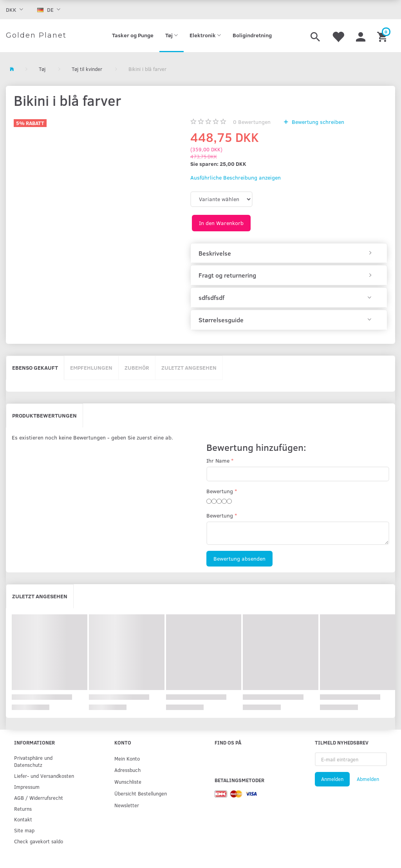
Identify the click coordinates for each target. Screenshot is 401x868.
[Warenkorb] (383, 36)
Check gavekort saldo (39, 841)
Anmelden (332, 779)
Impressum (27, 787)
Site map (24, 830)
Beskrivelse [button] (215, 253)
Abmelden (368, 779)
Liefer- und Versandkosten (44, 776)
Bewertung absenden (239, 558)
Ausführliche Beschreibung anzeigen (236, 177)
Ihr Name (218, 460)
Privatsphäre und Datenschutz (33, 761)
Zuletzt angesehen (189, 368)
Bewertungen (252, 122)
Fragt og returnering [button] (227, 275)
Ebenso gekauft (35, 368)
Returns (23, 809)
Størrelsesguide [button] (221, 320)
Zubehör (137, 368)
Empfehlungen (91, 368)
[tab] (289, 253)
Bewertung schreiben (317, 122)
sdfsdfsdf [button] (211, 298)
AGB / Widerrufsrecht (39, 798)
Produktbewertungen (44, 415)
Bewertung (220, 491)
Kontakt (23, 819)
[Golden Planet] (36, 36)
